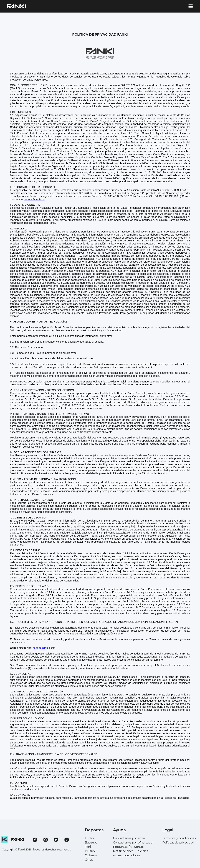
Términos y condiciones (179, 838)
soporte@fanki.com (44, 648)
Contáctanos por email (129, 838)
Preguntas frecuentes (129, 847)
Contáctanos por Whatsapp (133, 842)
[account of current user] (191, 6)
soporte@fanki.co (34, 199)
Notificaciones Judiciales (131, 851)
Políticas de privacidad (178, 842)
